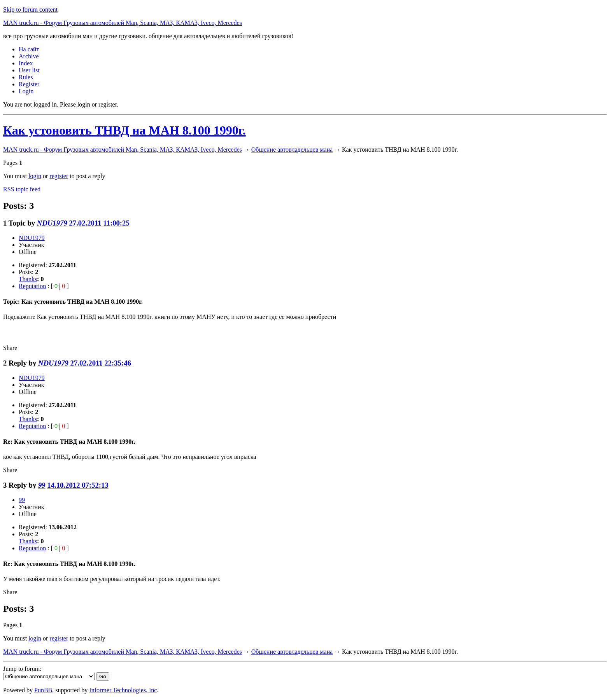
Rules (26, 77)
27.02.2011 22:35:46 (101, 363)
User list (29, 70)
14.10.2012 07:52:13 (78, 485)
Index (26, 63)
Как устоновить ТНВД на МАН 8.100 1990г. (124, 130)
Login (26, 91)
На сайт (29, 49)
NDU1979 (52, 223)
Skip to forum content (30, 10)
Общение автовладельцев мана (292, 150)
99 (42, 485)
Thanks (28, 279)
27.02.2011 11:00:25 (99, 223)
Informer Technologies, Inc (123, 690)
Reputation (32, 286)
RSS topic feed (22, 189)
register (59, 176)
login (35, 176)
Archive (29, 56)
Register (29, 84)
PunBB (43, 690)
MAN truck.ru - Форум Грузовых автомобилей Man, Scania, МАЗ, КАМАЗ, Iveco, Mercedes (123, 23)
